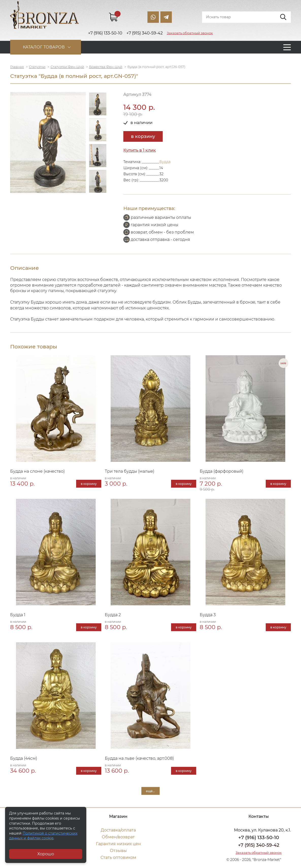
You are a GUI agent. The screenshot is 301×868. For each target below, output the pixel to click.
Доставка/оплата (118, 830)
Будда (165, 162)
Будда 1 (18, 615)
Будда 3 (208, 615)
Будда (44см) (24, 758)
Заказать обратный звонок (190, 33)
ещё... (150, 791)
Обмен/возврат (118, 837)
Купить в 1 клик (140, 150)
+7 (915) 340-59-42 (259, 845)
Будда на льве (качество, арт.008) (139, 758)
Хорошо (46, 854)
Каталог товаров (44, 47)
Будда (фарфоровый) (222, 471)
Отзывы (118, 851)
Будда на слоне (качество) (37, 471)
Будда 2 (113, 615)
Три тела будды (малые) (130, 471)
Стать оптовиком (118, 857)
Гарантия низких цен (118, 844)
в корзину (143, 136)
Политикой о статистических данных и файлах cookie (43, 836)
